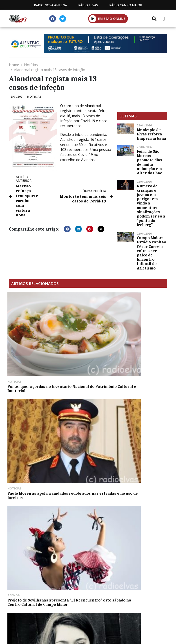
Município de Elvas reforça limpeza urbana (151, 134)
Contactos (130, 616)
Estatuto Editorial (53, 616)
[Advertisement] (142, 85)
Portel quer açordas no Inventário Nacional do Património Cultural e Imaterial (31, 340)
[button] (93, 19)
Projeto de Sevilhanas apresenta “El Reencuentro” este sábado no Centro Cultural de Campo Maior (142, 342)
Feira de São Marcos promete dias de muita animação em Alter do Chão (150, 162)
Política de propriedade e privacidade (88, 621)
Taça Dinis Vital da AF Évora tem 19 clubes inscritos (83, 403)
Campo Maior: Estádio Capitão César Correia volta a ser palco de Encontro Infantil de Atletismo (151, 253)
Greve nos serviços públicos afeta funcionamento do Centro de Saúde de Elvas (141, 406)
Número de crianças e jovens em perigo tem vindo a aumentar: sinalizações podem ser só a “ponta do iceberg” (151, 205)
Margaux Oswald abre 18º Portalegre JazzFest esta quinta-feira (33, 403)
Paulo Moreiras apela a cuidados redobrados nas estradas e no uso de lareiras (87, 340)
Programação (95, 616)
